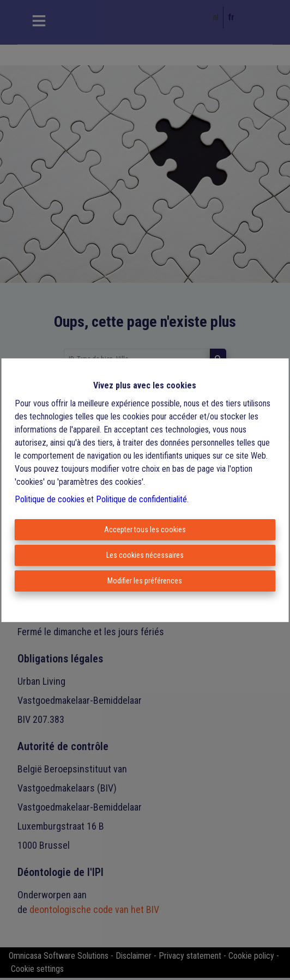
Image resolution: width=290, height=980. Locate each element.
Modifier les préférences (145, 581)
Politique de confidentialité (141, 499)
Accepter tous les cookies (145, 529)
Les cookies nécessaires (145, 555)
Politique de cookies (50, 499)
